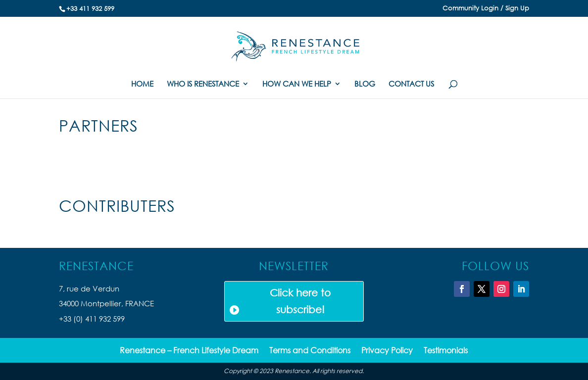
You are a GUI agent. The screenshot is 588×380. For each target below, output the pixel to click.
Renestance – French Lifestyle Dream (189, 351)
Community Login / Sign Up (486, 9)
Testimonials (446, 351)
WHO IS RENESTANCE (203, 84)
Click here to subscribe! (300, 301)
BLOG (365, 84)
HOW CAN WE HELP (297, 84)
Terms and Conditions (310, 351)
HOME (142, 84)
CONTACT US (411, 84)
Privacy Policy (387, 351)
